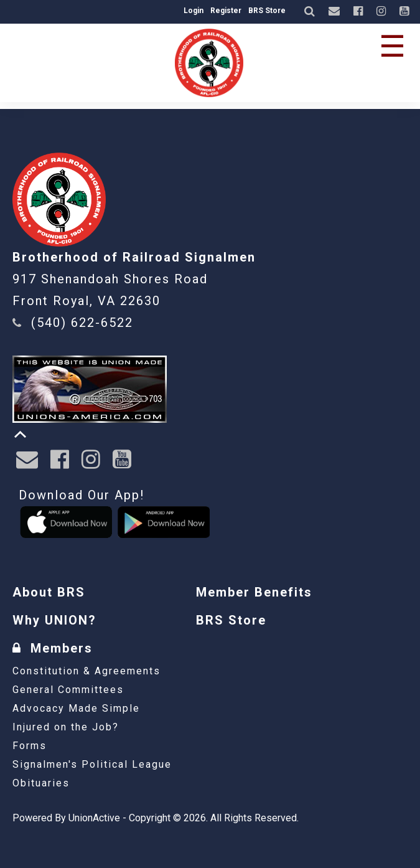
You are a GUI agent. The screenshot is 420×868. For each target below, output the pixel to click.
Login (194, 11)
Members (53, 648)
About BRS (49, 592)
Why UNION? (54, 620)
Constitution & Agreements (86, 671)
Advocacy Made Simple (76, 708)
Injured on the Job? (66, 727)
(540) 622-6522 (82, 323)
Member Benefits (254, 592)
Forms (30, 746)
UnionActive (94, 818)
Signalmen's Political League (92, 764)
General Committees (68, 690)
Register (226, 11)
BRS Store (267, 11)
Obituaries (41, 783)
